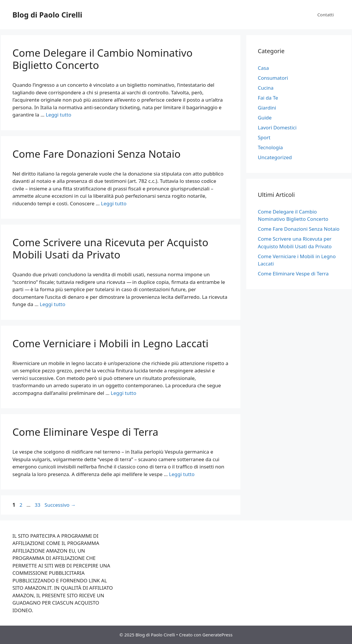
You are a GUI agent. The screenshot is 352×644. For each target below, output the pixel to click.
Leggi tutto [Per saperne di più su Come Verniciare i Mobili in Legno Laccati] (123, 393)
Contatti (325, 15)
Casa (263, 68)
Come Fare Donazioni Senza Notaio (97, 154)
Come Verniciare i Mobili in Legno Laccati (111, 343)
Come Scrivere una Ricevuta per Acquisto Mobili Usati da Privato (111, 248)
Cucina (266, 88)
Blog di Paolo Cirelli (47, 15)
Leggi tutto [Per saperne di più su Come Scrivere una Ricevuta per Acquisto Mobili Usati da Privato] (52, 304)
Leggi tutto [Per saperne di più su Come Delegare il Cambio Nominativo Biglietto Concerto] (59, 115)
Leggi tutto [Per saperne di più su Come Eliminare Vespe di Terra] (182, 474)
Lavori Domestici (277, 127)
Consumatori (273, 78)
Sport (264, 137)
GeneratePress (217, 635)
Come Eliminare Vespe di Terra (85, 432)
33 (38, 505)
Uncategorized (275, 157)
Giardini (267, 108)
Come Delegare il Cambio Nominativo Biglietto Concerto (103, 59)
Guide (265, 118)
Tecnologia (270, 147)
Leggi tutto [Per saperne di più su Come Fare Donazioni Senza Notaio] (114, 203)
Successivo (60, 505)
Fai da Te (268, 98)
